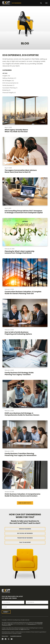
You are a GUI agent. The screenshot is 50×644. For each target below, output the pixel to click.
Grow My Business (25, 529)
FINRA (9, 624)
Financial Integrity (9, 93)
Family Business (8, 85)
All (5, 73)
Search (41, 4)
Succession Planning (10, 88)
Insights (6, 76)
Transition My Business (25, 538)
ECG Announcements (10, 83)
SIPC (12, 624)
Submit (6, 612)
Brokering (6, 90)
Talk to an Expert (25, 542)
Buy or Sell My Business (25, 533)
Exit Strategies (8, 81)
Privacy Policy (5, 636)
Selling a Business (9, 78)
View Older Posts (24, 503)
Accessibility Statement (16, 636)
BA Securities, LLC (32, 624)
